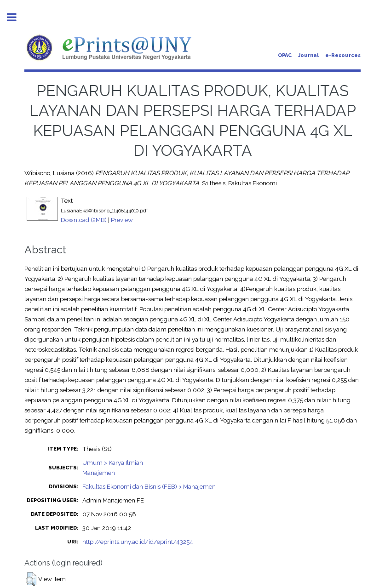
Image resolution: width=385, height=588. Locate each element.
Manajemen (99, 473)
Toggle (17, 17)
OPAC (285, 55)
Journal (308, 55)
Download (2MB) (84, 220)
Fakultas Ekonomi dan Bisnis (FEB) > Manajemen (149, 486)
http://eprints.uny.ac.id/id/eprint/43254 (138, 542)
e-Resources (343, 55)
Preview (122, 220)
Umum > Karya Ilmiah (113, 462)
